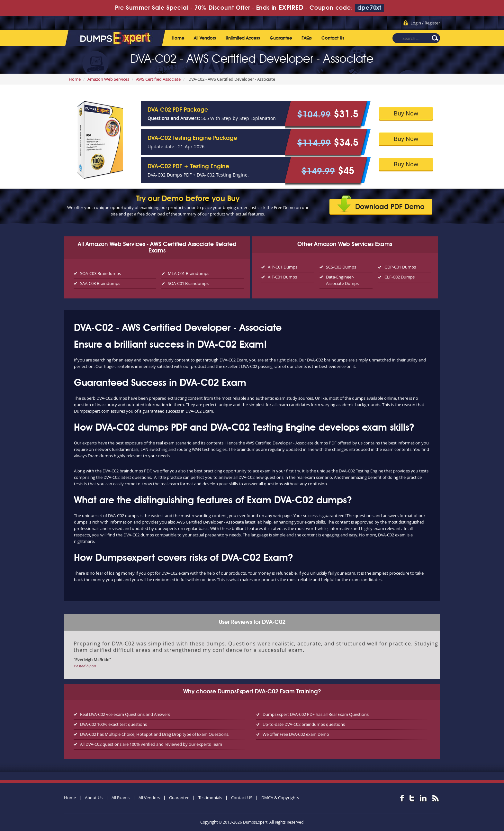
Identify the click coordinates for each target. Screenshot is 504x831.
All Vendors (205, 38)
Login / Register (425, 23)
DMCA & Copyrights (280, 798)
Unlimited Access (243, 38)
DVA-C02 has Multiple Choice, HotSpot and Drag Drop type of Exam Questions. (155, 734)
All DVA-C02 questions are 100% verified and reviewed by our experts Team (151, 744)
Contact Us (333, 38)
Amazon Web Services (108, 79)
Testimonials (210, 798)
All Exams (121, 798)
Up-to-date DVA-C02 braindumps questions (304, 724)
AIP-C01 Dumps (283, 267)
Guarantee (281, 38)
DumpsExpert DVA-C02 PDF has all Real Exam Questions (316, 714)
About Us (94, 798)
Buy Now (406, 113)
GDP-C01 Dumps (400, 267)
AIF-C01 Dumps (282, 277)
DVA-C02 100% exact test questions (113, 724)
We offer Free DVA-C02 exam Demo (296, 734)
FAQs (307, 38)
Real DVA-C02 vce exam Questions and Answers (125, 714)
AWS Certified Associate (158, 79)
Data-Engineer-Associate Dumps (342, 280)
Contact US (242, 798)
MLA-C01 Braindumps (189, 273)
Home (178, 38)
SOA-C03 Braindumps (100, 273)
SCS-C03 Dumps (341, 267)
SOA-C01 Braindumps (188, 283)
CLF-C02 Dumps (400, 277)
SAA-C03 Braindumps (100, 283)
